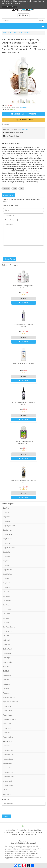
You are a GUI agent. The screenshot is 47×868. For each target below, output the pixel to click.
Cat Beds (6, 618)
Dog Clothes (7, 521)
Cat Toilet (6, 636)
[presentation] (20, 251)
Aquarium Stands (9, 697)
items (24, 15)
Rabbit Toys (7, 728)
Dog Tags (6, 578)
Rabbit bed (7, 733)
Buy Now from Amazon (23, 120)
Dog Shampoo (25, 33)
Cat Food (6, 592)
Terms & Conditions (34, 830)
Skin (22, 188)
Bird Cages (7, 658)
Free (15, 188)
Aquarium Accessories (10, 702)
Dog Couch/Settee (9, 548)
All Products (7, 794)
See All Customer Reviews (13, 133)
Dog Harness (7, 570)
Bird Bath (6, 671)
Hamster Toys (8, 763)
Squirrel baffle (8, 662)
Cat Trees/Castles (9, 627)
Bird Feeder (7, 675)
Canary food (7, 653)
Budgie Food (7, 649)
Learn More (6, 7)
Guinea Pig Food (9, 755)
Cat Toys (6, 605)
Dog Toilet (6, 556)
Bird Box (6, 680)
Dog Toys (6, 561)
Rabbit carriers (8, 737)
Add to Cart (23, 303)
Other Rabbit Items (9, 719)
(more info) (23, 108)
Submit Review (10, 259)
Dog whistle (7, 587)
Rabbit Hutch (7, 715)
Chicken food (7, 781)
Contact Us (32, 834)
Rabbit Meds (7, 724)
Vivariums (6, 746)
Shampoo (7, 188)
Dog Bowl (6, 512)
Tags (17, 832)
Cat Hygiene (7, 601)
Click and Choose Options (23, 114)
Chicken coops (8, 785)
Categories (39, 832)
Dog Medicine (8, 539)
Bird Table (6, 684)
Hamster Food (8, 750)
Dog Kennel (7, 543)
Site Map (14, 834)
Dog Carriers (7, 530)
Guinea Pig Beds (9, 777)
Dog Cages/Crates (9, 526)
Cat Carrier (7, 614)
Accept (14, 7)
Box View (6, 667)
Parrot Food (7, 645)
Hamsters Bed (8, 772)
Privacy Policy (22, 830)
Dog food (6, 508)
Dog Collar (7, 552)
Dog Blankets (7, 574)
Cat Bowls (6, 596)
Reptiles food (7, 741)
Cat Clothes (7, 609)
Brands (22, 832)
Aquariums (7, 693)
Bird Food (6, 640)
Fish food (6, 689)
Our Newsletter (10, 830)
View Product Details (11, 136)
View (24, 299)
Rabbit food (7, 706)
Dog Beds (6, 517)
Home (5, 33)
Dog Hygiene (14, 33)
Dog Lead (6, 583)
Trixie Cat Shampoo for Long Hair (23, 364)
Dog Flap (6, 565)
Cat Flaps (6, 623)
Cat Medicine (7, 631)
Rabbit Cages (8, 711)
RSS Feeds (30, 832)
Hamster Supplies (9, 768)
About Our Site (9, 832)
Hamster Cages (8, 759)
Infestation (7, 790)
